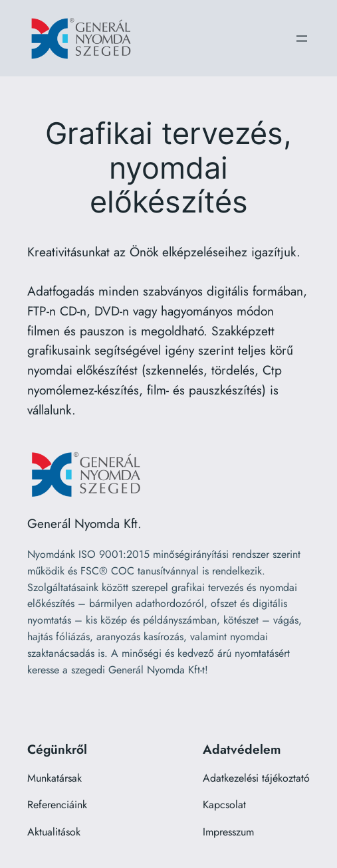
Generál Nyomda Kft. (84, 523)
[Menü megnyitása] (302, 39)
